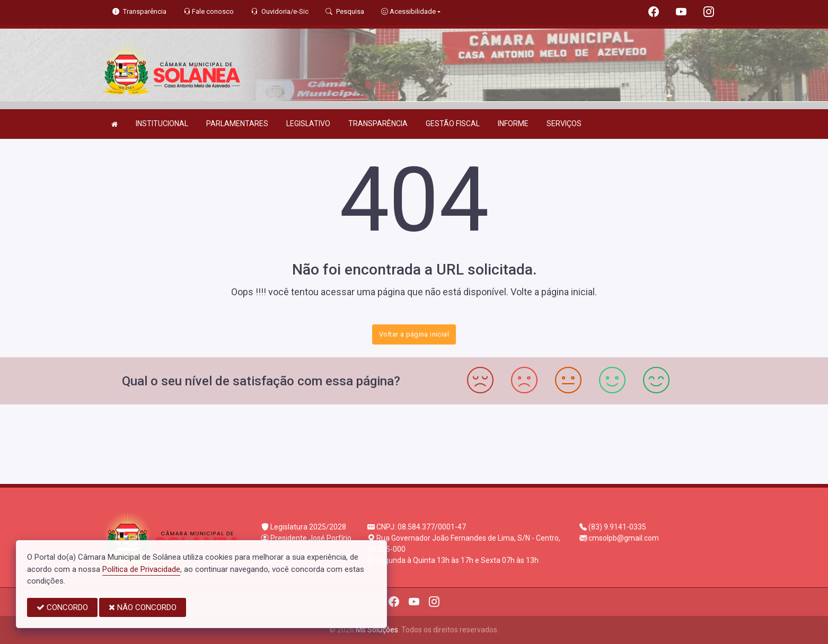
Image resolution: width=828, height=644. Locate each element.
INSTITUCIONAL (162, 123)
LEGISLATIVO (308, 123)
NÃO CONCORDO (143, 607)
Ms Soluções (377, 630)
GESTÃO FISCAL (453, 123)
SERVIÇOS (564, 123)
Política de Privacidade (141, 569)
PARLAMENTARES (237, 123)
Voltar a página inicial (414, 334)
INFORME (513, 123)
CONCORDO (62, 607)
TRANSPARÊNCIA (378, 123)
